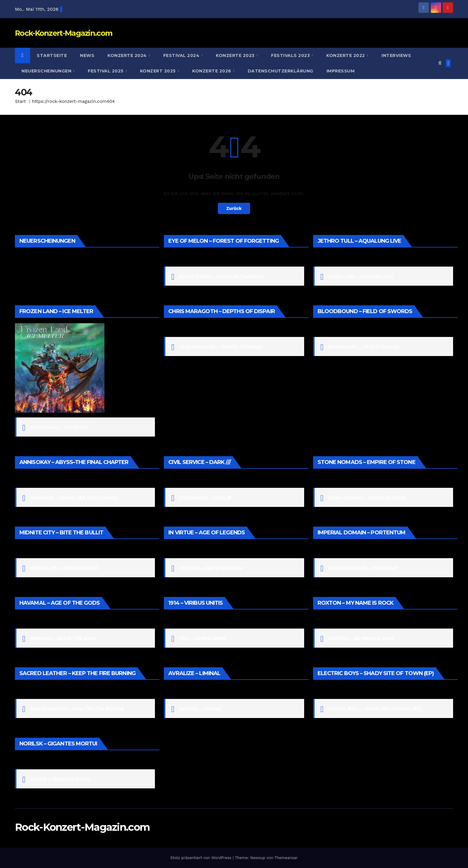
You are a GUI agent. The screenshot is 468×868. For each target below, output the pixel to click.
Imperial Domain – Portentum (363, 568)
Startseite (52, 55)
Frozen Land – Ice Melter (59, 427)
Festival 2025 (106, 71)
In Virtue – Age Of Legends (210, 568)
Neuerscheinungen (47, 71)
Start (20, 101)
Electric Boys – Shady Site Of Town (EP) (375, 708)
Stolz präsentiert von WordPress (201, 858)
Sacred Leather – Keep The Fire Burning (77, 708)
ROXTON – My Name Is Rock (361, 638)
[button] (440, 63)
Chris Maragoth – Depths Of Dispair (221, 346)
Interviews (396, 55)
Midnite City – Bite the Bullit (64, 568)
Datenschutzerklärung (281, 71)
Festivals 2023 (291, 55)
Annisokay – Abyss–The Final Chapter (74, 497)
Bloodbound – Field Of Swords (364, 346)
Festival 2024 (182, 55)
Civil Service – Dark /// (205, 497)
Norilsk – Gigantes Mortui (60, 779)
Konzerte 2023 (236, 55)
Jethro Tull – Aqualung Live (361, 276)
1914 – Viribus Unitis (203, 638)
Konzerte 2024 (128, 55)
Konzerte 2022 (346, 55)
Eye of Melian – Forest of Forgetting (221, 276)
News (87, 55)
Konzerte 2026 (212, 71)
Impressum (341, 71)
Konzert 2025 (159, 71)
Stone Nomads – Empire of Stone (367, 497)
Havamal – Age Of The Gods (63, 638)
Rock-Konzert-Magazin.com (64, 33)
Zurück (234, 208)
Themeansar (286, 858)
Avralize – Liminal (200, 708)
